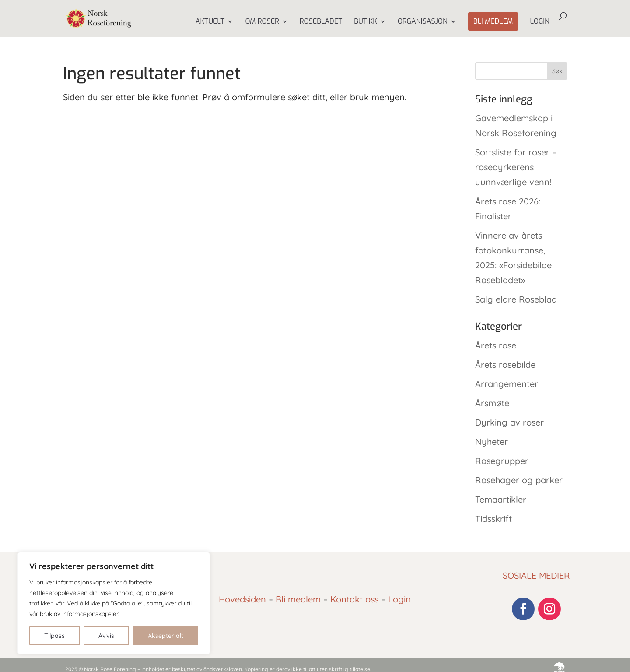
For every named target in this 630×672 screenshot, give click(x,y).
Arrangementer (507, 384)
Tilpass (54, 636)
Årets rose (496, 345)
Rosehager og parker (519, 480)
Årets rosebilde (505, 364)
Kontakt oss (354, 599)
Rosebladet (321, 22)
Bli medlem (493, 21)
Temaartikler (501, 499)
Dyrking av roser (509, 422)
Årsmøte (492, 403)
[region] (114, 603)
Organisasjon (423, 22)
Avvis (106, 636)
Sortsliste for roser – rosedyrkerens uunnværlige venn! (516, 167)
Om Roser (262, 22)
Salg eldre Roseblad (516, 299)
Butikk (366, 22)
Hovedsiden (242, 599)
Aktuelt (210, 22)
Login (540, 22)
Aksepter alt (166, 636)
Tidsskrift (493, 519)
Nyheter (492, 442)
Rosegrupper (502, 461)
